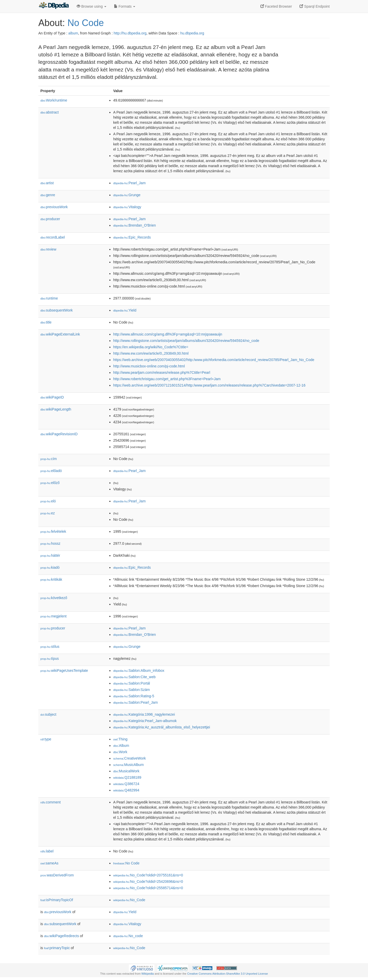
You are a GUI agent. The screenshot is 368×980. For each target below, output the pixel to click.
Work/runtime (54, 100)
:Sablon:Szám (131, 690)
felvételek (53, 531)
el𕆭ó (48, 501)
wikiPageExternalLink (60, 334)
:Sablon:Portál (132, 683)
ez (48, 513)
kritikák (51, 579)
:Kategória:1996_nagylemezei (144, 714)
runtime (49, 298)
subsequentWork (57, 310)
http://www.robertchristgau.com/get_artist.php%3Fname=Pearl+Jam (167, 379)
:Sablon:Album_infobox (139, 671)
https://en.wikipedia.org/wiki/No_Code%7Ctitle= (151, 347)
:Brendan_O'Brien (135, 225)
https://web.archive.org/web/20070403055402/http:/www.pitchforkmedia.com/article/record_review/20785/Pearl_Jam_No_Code (214, 360)
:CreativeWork (130, 758)
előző (50, 483)
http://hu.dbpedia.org (130, 33)
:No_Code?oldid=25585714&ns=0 (148, 888)
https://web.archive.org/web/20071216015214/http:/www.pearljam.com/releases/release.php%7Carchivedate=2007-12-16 (209, 385)
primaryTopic (57, 948)
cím (49, 459)
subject (48, 714)
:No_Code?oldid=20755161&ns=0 (148, 875)
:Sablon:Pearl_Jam (135, 702)
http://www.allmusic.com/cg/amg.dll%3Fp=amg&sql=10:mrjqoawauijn (168, 334)
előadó (51, 471)
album (73, 33)
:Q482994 (126, 790)
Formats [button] (125, 6)
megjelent (53, 616)
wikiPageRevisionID (59, 434)
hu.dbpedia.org (192, 33)
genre (48, 195)
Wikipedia (148, 974)
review (48, 249)
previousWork (54, 207)
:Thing (120, 739)
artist (47, 183)
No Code (86, 23)
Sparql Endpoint (315, 6)
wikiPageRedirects (61, 936)
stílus (50, 647)
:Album (121, 746)
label (47, 851)
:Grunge (127, 195)
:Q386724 (126, 784)
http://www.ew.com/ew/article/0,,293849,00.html (151, 353)
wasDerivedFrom (57, 875)
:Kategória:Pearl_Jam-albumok (145, 721)
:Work (120, 752)
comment (50, 802)
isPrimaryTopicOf (57, 900)
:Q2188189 (127, 777)
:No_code (128, 936)
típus (50, 659)
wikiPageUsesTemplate (64, 671)
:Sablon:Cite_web (134, 677)
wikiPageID (52, 397)
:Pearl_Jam (129, 183)
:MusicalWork (126, 771)
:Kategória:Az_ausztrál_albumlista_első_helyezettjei (162, 727)
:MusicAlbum (128, 765)
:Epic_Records (132, 237)
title (46, 322)
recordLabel (53, 237)
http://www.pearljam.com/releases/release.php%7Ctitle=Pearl (162, 373)
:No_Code (129, 900)
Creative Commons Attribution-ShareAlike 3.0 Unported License (227, 974)
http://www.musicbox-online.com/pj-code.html (149, 366)
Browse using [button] (91, 6)
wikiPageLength (56, 409)
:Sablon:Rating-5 (134, 696)
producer (50, 219)
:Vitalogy (127, 207)
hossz (50, 543)
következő (54, 598)
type (46, 739)
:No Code (126, 863)
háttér (50, 555)
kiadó (50, 567)
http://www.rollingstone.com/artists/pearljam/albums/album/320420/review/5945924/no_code (186, 341)
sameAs (49, 863)
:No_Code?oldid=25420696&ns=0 (148, 882)
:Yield (125, 310)
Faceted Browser (276, 6)
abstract (50, 112)
